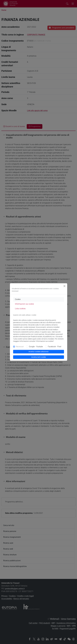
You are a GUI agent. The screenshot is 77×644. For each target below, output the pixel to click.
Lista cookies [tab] (20, 309)
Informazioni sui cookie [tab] (24, 304)
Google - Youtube (36, 347)
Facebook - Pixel (55, 347)
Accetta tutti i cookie (39, 357)
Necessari (20, 347)
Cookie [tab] (18, 299)
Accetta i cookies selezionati (38, 352)
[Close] (64, 286)
